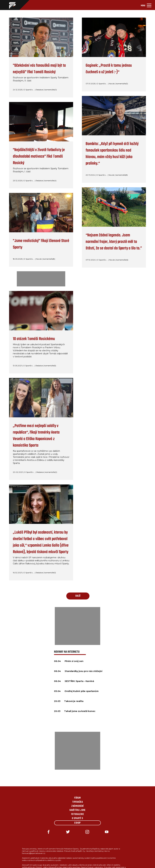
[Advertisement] (77, 626)
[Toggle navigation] (146, 5)
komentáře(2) (51, 472)
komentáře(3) (122, 84)
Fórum (77, 798)
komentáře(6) (122, 260)
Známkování (77, 806)
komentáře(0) (51, 90)
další (78, 596)
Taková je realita (74, 701)
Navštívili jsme (77, 810)
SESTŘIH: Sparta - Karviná (79, 681)
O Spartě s (77, 818)
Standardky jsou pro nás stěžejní (83, 671)
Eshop (77, 823)
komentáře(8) (49, 259)
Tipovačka (77, 802)
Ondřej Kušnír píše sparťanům (82, 691)
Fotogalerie (77, 814)
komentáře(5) (50, 366)
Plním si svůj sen (74, 661)
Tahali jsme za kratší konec (80, 711)
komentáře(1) (50, 573)
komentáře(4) (50, 181)
